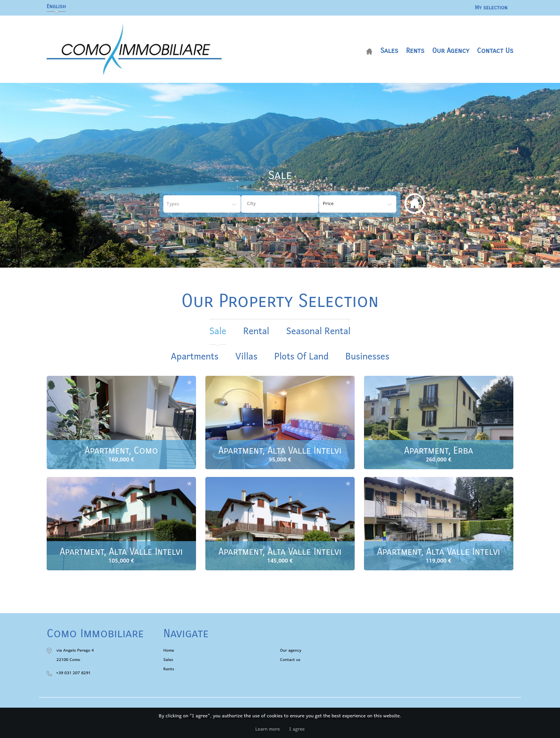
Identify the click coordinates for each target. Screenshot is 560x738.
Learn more (268, 729)
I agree (297, 729)
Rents (415, 51)
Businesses (367, 357)
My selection (491, 8)
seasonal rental (318, 332)
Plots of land (301, 357)
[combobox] (280, 204)
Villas (246, 357)
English (56, 6)
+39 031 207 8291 (73, 673)
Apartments (195, 357)
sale (218, 332)
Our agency (451, 51)
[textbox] (286, 204)
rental (256, 332)
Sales (389, 51)
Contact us (495, 51)
